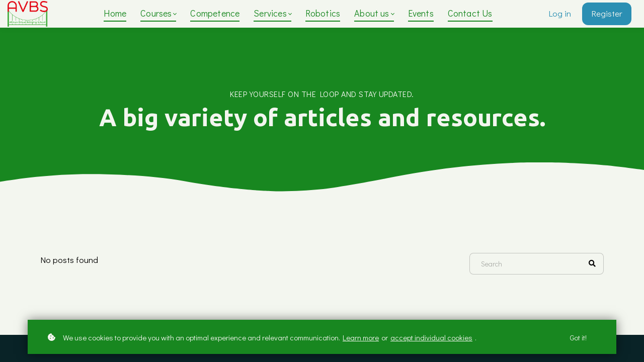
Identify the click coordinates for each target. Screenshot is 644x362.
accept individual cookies (431, 337)
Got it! (578, 338)
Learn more (361, 337)
